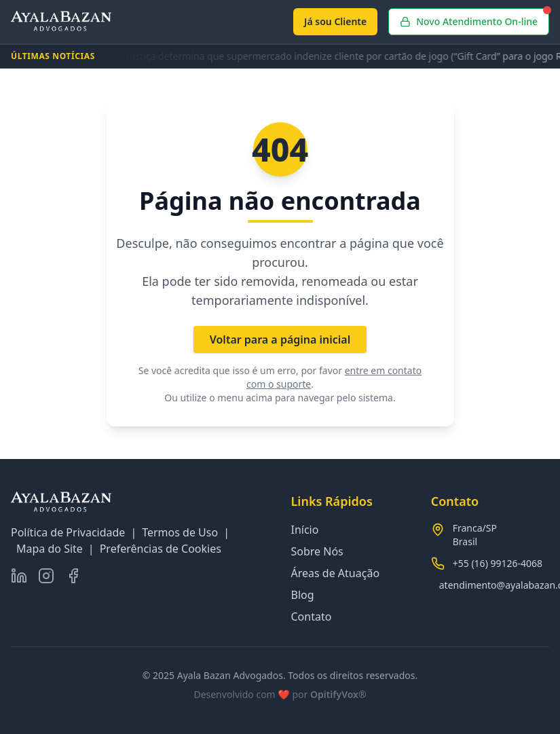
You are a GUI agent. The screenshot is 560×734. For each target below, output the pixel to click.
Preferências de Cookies (161, 549)
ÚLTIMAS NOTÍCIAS (53, 56)
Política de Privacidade (68, 532)
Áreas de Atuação (336, 573)
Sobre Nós (317, 551)
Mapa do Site (50, 549)
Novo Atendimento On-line (474, 18)
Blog (303, 595)
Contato (312, 617)
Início (305, 530)
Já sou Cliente (335, 21)
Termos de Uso (180, 532)
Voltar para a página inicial (280, 340)
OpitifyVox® (338, 694)
